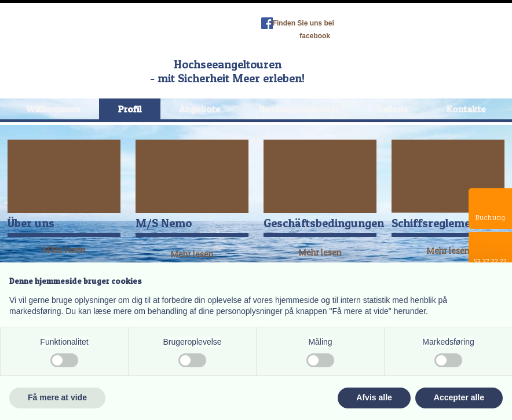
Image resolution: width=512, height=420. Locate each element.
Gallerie (392, 109)
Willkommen (53, 109)
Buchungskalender (299, 109)
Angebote (200, 109)
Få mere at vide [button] (57, 397)
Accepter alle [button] (459, 397)
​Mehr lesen (64, 250)
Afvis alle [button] (374, 397)
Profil (130, 109)
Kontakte (466, 109)
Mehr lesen (192, 255)
